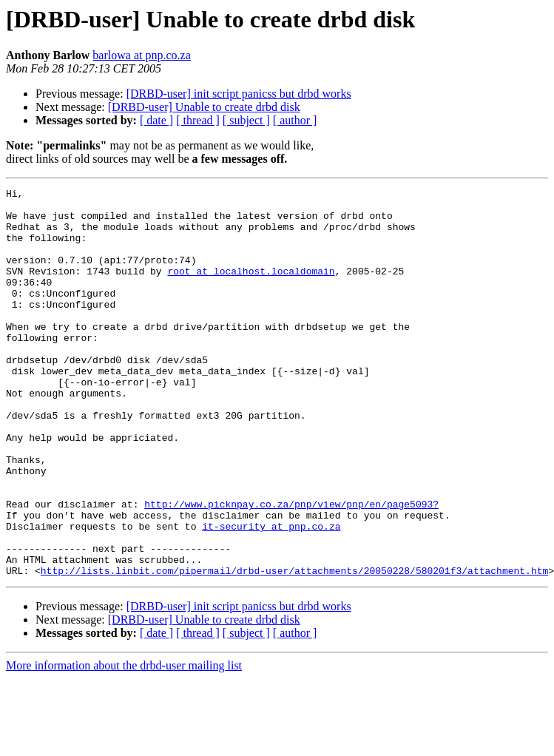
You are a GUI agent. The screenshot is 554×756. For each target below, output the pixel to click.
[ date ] (156, 120)
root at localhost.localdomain (251, 288)
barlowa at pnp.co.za (141, 55)
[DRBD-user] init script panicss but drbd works (239, 94)
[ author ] (295, 120)
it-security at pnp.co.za (271, 595)
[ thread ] (198, 120)
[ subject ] (246, 120)
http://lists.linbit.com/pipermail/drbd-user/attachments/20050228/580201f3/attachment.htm (294, 648)
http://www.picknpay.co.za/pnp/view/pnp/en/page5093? (291, 568)
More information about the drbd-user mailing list (124, 743)
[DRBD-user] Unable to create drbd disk (204, 107)
